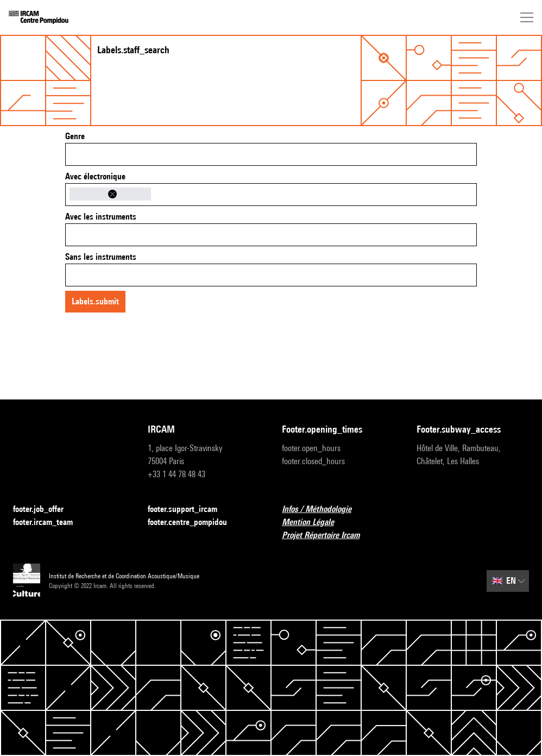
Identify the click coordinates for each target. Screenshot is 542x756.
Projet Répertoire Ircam (327, 536)
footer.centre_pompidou (194, 523)
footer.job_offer (45, 510)
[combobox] (271, 154)
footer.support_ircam (189, 510)
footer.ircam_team (49, 523)
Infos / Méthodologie (323, 510)
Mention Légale (314, 523)
